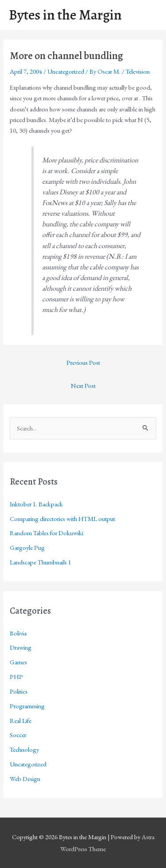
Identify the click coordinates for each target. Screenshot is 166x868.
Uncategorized (66, 71)
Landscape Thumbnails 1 (41, 562)
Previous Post (83, 362)
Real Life (21, 720)
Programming (27, 706)
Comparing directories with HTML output (62, 519)
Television (138, 71)
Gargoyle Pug (27, 547)
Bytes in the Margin (65, 15)
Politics (19, 691)
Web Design (25, 779)
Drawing (21, 647)
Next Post (83, 385)
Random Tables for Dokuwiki (46, 533)
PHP (16, 677)
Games (18, 662)
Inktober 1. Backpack (36, 504)
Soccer (18, 735)
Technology (24, 749)
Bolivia (18, 633)
